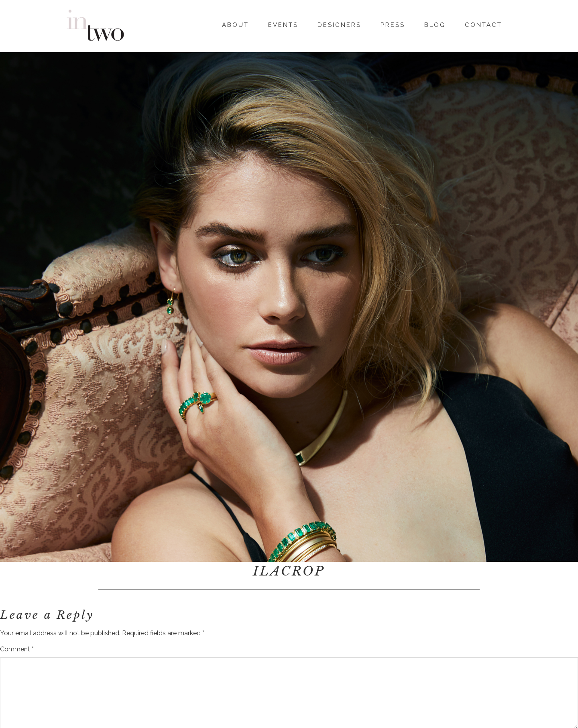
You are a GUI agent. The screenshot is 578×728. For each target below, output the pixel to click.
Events (283, 24)
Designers (339, 24)
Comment (17, 649)
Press (393, 24)
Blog (435, 24)
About (235, 24)
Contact (483, 24)
